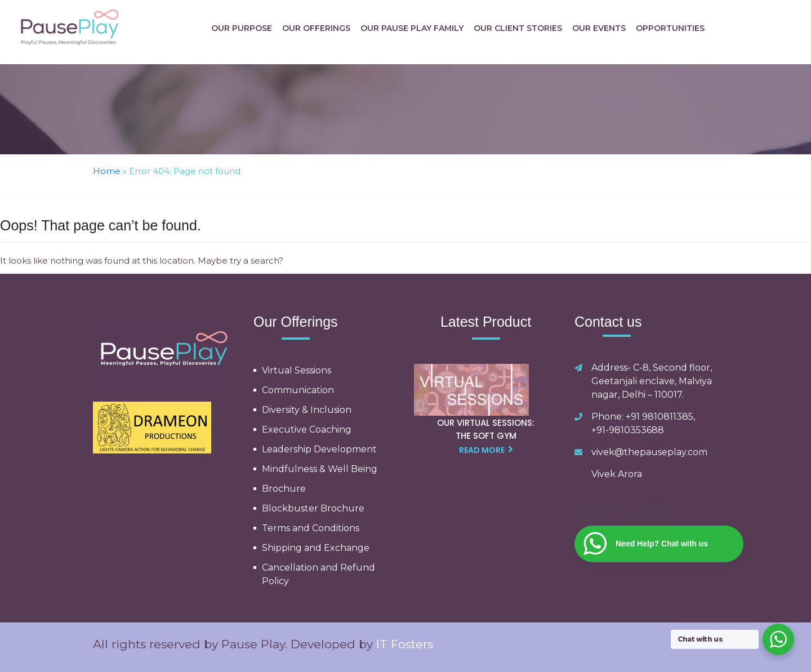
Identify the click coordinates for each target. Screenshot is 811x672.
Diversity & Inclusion (307, 410)
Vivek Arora (617, 474)
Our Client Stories (518, 28)
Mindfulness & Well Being (320, 469)
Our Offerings (316, 28)
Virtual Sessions (297, 370)
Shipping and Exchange (316, 548)
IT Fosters (405, 644)
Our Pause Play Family (412, 28)
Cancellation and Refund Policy (318, 574)
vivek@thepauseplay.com (649, 452)
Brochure (284, 489)
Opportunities (670, 28)
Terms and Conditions (311, 528)
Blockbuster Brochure (313, 508)
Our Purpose (242, 28)
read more (486, 450)
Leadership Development (319, 449)
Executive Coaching (307, 430)
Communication (298, 390)
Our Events (599, 28)
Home (107, 171)
